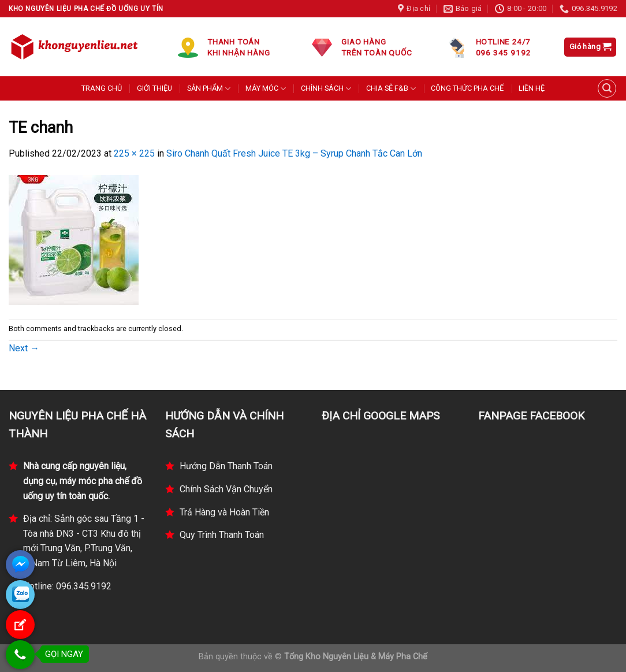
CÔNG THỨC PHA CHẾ (467, 88)
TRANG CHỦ (102, 88)
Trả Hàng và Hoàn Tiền (224, 512)
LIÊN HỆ (532, 88)
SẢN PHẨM (209, 89)
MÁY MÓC (266, 89)
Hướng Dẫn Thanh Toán (226, 466)
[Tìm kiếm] (607, 88)
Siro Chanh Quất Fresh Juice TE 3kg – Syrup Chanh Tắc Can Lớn (294, 153)
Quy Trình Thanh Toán (222, 535)
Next (24, 348)
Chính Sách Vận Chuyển (226, 489)
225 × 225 (134, 153)
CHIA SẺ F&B (391, 89)
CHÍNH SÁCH (326, 89)
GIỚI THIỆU (154, 88)
